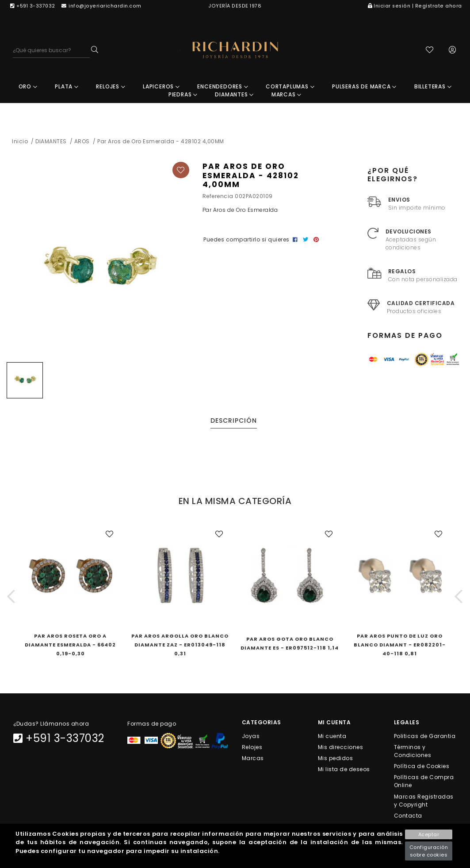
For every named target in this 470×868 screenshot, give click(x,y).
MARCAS (287, 94)
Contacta (408, 815)
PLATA (67, 86)
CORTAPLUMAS (290, 86)
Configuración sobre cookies (429, 851)
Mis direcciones (341, 747)
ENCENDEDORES (223, 86)
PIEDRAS (183, 94)
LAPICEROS (161, 86)
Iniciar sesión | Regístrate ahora (415, 6)
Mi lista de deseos (344, 769)
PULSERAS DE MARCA (364, 86)
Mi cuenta (332, 736)
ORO (28, 86)
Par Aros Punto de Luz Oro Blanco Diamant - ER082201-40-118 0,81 (400, 645)
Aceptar (429, 834)
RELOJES (111, 86)
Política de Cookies (422, 766)
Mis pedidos (336, 758)
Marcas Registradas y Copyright (424, 800)
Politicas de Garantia (425, 736)
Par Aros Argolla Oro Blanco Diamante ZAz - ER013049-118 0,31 (180, 645)
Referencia (218, 196)
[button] (11, 596)
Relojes (252, 747)
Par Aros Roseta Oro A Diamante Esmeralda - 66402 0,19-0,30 (70, 645)
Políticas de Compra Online (424, 781)
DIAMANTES (234, 94)
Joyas (251, 736)
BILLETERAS (433, 86)
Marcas (253, 758)
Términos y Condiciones (413, 751)
